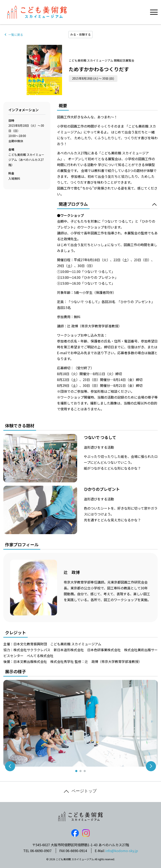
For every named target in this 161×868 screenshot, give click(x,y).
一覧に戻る (16, 35)
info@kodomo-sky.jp (122, 851)
